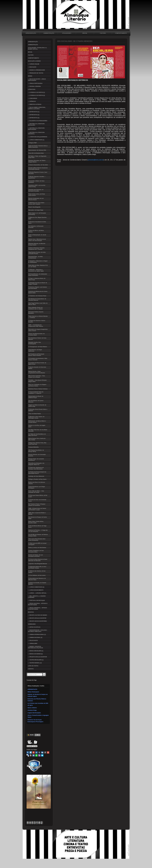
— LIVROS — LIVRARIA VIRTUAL (37, 593)
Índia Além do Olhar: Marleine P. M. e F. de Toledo (38, 266)
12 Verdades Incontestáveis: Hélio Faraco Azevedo (38, 359)
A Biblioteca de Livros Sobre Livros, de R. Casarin (36, 203)
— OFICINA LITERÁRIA (34, 86)
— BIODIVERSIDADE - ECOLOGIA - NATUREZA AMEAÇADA (38, 631)
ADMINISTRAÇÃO (49, 33)
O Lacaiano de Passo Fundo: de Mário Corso (37, 363)
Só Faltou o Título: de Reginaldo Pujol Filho (37, 157)
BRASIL (85, 33)
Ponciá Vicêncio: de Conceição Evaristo (37, 455)
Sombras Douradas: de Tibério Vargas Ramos (37, 161)
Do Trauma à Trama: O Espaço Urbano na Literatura (37, 505)
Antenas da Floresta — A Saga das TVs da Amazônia (38, 531)
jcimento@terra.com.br (96, 160)
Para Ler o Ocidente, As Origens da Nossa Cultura (37, 385)
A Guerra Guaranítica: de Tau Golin (38, 165)
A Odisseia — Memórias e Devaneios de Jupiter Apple (36, 270)
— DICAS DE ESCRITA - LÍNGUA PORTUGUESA (37, 80)
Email (42, 755)
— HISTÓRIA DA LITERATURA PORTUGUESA (36, 129)
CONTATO (31, 669)
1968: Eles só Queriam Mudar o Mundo (37, 513)
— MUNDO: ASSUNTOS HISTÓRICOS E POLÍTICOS (35, 647)
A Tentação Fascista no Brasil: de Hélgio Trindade (38, 283)
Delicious (28, 755)
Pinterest (34, 752)
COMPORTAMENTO (121, 33)
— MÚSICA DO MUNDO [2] (35, 654)
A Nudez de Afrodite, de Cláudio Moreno (37, 583)
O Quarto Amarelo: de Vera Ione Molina (37, 368)
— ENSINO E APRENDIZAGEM (36, 70)
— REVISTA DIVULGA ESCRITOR (37, 618)
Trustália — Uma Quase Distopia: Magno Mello (38, 381)
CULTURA (103, 33)
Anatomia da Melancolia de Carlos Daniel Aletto (38, 292)
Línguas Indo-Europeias (34, 713)
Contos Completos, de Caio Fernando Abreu (36, 551)
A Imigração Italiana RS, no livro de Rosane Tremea (37, 567)
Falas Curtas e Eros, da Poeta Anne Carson (37, 195)
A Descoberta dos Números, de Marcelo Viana (37, 579)
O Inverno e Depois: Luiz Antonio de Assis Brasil (38, 288)
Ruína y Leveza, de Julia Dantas (37, 548)
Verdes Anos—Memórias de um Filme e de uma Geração (37, 240)
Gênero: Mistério (32, 708)
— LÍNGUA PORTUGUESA (35, 83)
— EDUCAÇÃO (32, 67)
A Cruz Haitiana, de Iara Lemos (37, 575)
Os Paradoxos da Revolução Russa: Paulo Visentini (36, 355)
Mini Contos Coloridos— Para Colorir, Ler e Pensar (37, 377)
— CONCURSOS (33, 98)
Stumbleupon (48, 752)
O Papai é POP (33, 143)
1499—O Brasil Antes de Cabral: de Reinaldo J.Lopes (37, 509)
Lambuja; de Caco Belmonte (36, 476)
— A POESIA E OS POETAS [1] (36, 92)
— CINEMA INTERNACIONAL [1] (37, 635)
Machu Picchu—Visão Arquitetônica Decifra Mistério (37, 372)
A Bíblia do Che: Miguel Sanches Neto (38, 218)
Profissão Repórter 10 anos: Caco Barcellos (38, 173)
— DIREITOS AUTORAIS (35, 104)
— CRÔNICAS (32, 101)
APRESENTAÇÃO (31, 33)
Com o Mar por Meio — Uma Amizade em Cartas (36, 492)
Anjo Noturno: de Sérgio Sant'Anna (35, 350)
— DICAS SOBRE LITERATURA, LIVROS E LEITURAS (37, 108)
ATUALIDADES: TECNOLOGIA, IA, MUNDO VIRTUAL (67, 33)
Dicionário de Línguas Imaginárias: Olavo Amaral (38, 330)
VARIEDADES (32, 624)
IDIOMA (30, 76)
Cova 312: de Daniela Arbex (36, 153)
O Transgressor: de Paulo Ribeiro (38, 347)
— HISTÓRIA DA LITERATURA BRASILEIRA (36, 124)
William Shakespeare (33, 692)
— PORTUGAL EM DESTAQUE (36, 600)
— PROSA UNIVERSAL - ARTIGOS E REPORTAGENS (37, 608)
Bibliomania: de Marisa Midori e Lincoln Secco (37, 422)
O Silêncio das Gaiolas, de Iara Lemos (37, 572)
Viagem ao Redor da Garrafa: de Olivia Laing (37, 406)
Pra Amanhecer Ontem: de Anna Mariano (37, 339)
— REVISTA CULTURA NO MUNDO (38, 615)
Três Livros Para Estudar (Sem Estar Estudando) (37, 540)
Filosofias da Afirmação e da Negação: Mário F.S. (36, 464)
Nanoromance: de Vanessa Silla (37, 150)
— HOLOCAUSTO (33, 641)
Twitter (31, 752)
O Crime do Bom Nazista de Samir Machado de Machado (38, 560)
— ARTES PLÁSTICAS (34, 627)
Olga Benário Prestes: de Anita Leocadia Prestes (37, 253)
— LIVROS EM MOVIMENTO (36, 590)
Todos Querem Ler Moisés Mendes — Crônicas (38, 317)
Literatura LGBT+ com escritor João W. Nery (37, 186)
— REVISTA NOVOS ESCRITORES (37, 621)
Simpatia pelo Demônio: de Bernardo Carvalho (36, 190)
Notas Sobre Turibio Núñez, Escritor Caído (36, 522)
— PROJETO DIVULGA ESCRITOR (37, 657)
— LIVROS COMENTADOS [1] (36, 140)
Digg (42, 752)
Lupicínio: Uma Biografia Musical (38, 564)
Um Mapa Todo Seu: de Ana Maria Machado (38, 430)
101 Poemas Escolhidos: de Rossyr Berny (36, 451)
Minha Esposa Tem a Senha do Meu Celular (37, 439)
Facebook (28, 752)
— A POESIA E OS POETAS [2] (36, 95)
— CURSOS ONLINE (34, 64)
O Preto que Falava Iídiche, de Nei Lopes (38, 496)
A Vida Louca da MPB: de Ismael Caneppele (37, 544)
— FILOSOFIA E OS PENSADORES (38, 121)
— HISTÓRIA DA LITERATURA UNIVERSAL (36, 133)
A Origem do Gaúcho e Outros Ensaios (37, 321)
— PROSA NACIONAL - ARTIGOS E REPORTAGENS (38, 604)
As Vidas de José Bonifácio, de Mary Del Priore (37, 435)
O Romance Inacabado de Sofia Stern (37, 222)
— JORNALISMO (33, 644)
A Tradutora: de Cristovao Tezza (37, 296)
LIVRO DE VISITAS (33, 666)
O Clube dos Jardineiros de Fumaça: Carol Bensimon (36, 468)
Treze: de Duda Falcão (35, 414)
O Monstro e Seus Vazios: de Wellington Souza (36, 417)
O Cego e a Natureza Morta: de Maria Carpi (37, 279)
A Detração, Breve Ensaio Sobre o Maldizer (38, 410)
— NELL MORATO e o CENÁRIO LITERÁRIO (37, 597)
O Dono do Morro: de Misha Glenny (36, 231)
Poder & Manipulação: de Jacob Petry (37, 236)
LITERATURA (32, 89)
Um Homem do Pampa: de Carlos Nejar (38, 518)
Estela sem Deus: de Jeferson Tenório (37, 483)
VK (34, 755)
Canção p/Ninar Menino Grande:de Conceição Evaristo (38, 169)
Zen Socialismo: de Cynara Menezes (36, 401)
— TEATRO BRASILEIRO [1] (36, 660)
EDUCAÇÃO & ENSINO (34, 61)
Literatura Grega (32, 710)
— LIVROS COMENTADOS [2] (36, 587)
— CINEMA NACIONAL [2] (35, 638)
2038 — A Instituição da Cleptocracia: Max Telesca (36, 326)
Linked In (36, 752)
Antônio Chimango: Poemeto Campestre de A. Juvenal (36, 249)
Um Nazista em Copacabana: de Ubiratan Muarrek (37, 299)
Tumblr (39, 752)
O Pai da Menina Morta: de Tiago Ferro (37, 527)
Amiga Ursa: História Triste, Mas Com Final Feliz (37, 443)
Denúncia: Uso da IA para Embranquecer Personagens (35, 721)
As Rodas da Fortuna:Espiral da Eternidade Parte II (37, 473)
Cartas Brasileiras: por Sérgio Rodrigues (37, 487)
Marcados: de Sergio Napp (36, 210)
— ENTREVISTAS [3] (34, 118)
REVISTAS (31, 612)
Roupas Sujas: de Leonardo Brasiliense (36, 460)
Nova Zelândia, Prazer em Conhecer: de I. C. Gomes (36, 308)
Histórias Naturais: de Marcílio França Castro (37, 244)
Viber (39, 755)
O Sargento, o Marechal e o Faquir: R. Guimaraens (38, 262)
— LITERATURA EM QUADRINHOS (38, 137)
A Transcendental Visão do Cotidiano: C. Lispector (36, 393)
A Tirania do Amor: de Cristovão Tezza (37, 500)
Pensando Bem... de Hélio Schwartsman (36, 257)
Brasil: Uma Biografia (34, 207)
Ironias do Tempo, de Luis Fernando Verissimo (36, 556)
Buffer (31, 755)
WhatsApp (36, 755)
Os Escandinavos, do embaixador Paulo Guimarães (38, 275)
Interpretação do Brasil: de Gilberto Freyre (36, 397)
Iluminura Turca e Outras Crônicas (38, 389)
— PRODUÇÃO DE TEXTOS (36, 73)
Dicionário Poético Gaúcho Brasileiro (36, 313)
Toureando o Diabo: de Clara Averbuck (36, 182)
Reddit (45, 752)
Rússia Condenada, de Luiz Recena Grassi (36, 199)
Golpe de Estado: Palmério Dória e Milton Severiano (38, 147)
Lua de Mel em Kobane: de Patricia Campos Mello (38, 535)
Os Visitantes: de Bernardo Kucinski (36, 227)
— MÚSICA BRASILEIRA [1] (36, 651)
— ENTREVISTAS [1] (34, 112)
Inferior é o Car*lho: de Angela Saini (37, 426)
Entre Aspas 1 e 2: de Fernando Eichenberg (37, 214)
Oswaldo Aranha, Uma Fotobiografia (35, 343)
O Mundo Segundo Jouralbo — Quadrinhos (37, 177)
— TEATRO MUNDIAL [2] (35, 663)
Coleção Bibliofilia (34, 447)
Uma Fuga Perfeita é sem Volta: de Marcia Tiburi (38, 304)
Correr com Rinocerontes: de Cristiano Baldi (37, 334)
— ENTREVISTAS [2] (34, 115)
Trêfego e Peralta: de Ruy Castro (37, 479)
